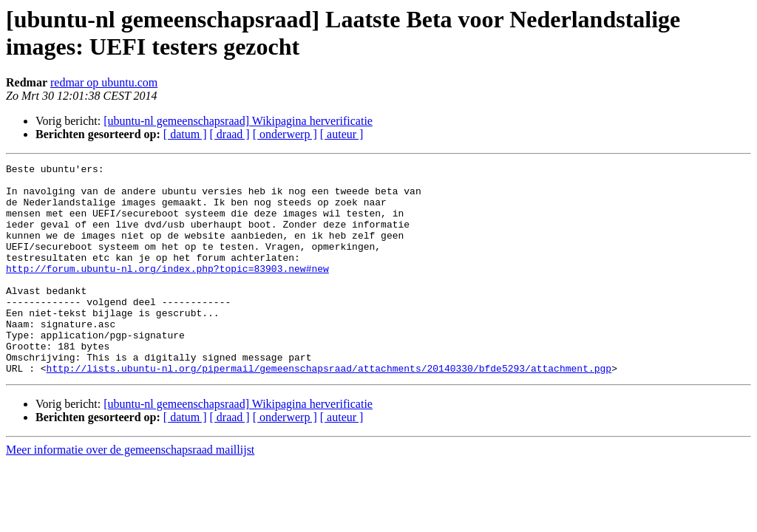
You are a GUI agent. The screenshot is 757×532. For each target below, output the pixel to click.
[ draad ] (230, 134)
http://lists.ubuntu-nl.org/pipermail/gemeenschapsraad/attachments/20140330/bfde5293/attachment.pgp (329, 410)
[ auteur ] (342, 134)
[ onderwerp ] (285, 134)
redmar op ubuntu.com (104, 82)
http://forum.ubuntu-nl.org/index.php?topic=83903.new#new (167, 290)
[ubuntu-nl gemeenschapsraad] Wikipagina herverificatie (238, 121)
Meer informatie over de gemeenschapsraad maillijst (130, 492)
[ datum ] (185, 134)
